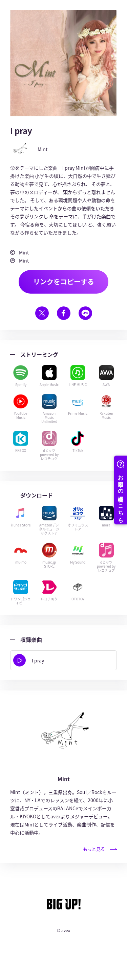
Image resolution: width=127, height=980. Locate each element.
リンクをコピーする (64, 282)
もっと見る (100, 849)
